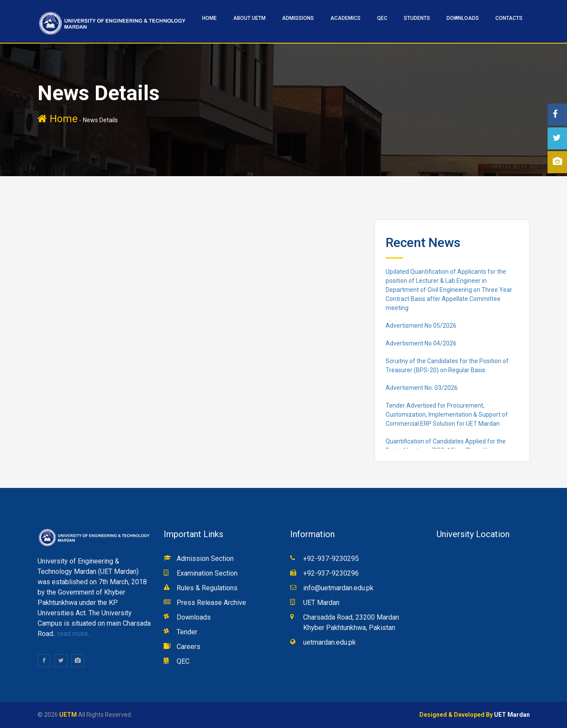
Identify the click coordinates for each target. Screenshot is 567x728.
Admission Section (205, 559)
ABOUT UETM (249, 18)
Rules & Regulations (207, 588)
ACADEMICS (345, 18)
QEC (382, 18)
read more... (74, 634)
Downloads (463, 18)
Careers (188, 647)
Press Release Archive (211, 603)
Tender (187, 632)
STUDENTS (417, 18)
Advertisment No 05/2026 (421, 326)
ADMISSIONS (298, 18)
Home (58, 119)
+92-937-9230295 (331, 559)
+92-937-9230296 (331, 573)
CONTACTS (509, 18)
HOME (209, 18)
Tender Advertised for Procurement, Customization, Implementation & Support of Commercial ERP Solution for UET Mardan (447, 415)
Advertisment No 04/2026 (421, 343)
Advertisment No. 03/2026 (422, 388)
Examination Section (207, 573)
